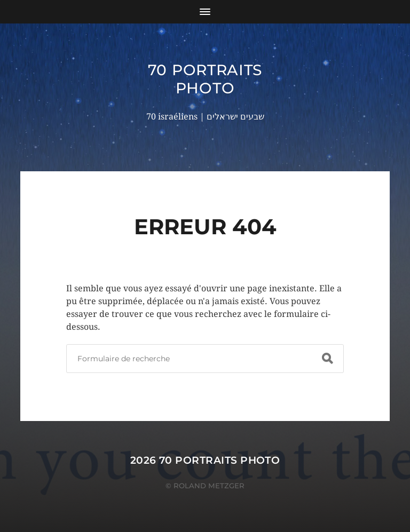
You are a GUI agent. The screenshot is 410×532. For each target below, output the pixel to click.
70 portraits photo (205, 79)
